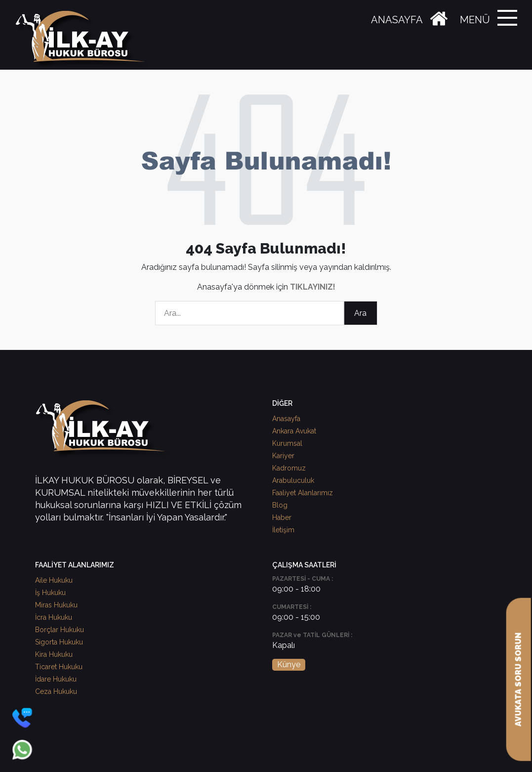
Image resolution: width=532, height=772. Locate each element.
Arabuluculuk (293, 480)
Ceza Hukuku (56, 691)
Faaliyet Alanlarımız (303, 493)
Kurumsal (287, 443)
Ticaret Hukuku (59, 667)
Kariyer (283, 456)
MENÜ (475, 20)
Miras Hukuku (56, 605)
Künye (289, 665)
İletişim (283, 530)
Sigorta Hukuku (59, 642)
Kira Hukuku (54, 654)
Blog (280, 505)
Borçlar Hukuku (60, 630)
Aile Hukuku (54, 580)
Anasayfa (286, 419)
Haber (282, 517)
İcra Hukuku (54, 617)
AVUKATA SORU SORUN (518, 680)
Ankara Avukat (294, 431)
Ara (360, 313)
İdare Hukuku (56, 679)
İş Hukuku (50, 593)
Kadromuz (289, 468)
